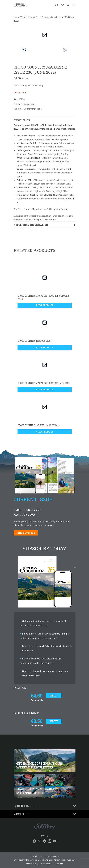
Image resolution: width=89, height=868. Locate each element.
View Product (45, 305)
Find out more (26, 533)
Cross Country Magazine (30, 109)
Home (17, 17)
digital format (61, 209)
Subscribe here (21, 216)
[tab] (45, 169)
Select (54, 696)
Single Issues (27, 17)
